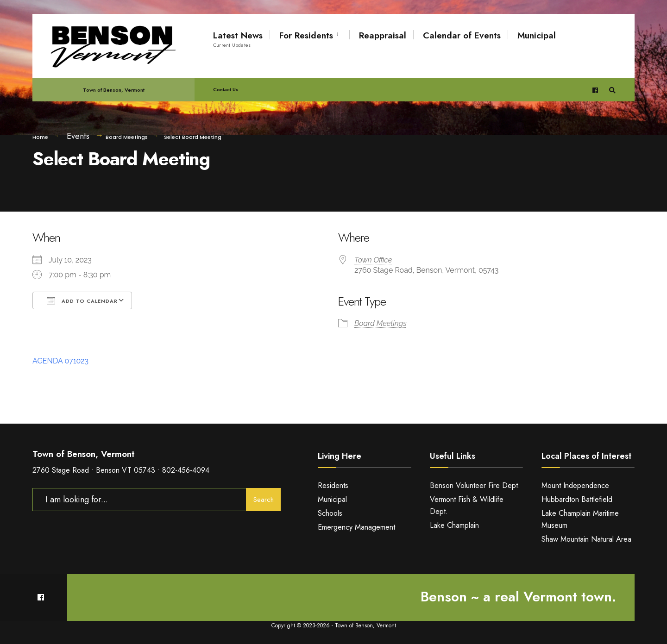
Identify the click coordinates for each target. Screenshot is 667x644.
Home (40, 137)
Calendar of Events (462, 35)
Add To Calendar (82, 300)
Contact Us (226, 89)
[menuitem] (309, 34)
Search (264, 500)
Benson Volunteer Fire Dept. (475, 485)
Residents (333, 485)
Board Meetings (127, 137)
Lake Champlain (454, 525)
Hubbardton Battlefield (577, 499)
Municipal (537, 35)
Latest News (238, 39)
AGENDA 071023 (60, 361)
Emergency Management (356, 527)
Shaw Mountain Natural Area (586, 539)
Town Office (373, 260)
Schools (330, 513)
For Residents (306, 35)
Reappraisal (383, 35)
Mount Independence (575, 485)
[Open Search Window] (612, 90)
